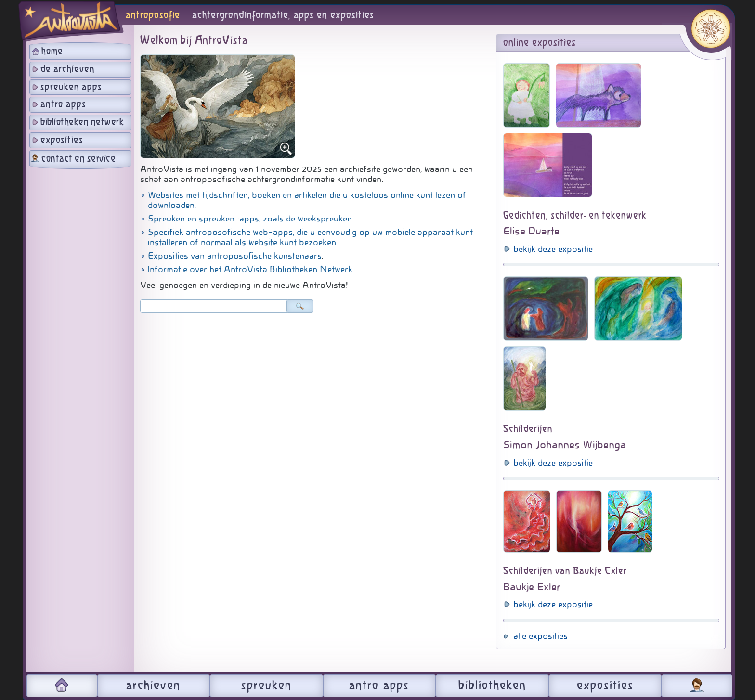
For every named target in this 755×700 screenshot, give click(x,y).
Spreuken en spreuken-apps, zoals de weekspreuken (250, 219)
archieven (153, 686)
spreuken (267, 686)
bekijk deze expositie (553, 249)
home (52, 52)
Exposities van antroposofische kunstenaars (235, 256)
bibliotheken (492, 686)
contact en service (78, 159)
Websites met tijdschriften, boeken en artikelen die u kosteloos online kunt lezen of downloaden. (307, 200)
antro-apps (63, 105)
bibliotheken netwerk (82, 123)
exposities (62, 140)
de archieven (68, 70)
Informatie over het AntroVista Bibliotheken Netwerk (250, 269)
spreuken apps (71, 87)
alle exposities (540, 636)
